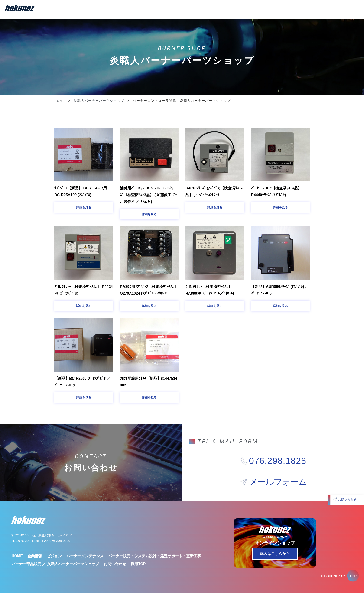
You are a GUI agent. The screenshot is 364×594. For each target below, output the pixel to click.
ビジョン (54, 557)
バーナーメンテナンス (85, 557)
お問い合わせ (115, 565)
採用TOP (138, 565)
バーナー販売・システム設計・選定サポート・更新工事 (155, 557)
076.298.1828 (278, 462)
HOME (60, 101)
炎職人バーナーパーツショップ (99, 101)
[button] (84, 208)
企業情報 (35, 557)
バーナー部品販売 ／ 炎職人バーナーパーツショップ (55, 565)
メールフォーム (278, 483)
